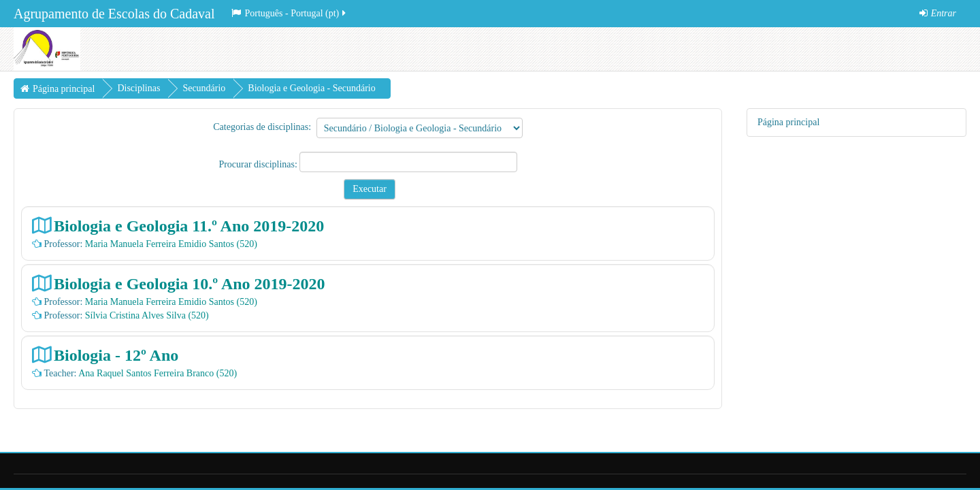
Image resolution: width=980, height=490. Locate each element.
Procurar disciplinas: (259, 164)
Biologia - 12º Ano (116, 355)
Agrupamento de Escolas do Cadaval (114, 14)
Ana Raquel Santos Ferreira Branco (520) (158, 373)
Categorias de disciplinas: (262, 127)
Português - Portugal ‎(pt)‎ (290, 13)
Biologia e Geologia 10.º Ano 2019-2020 (190, 283)
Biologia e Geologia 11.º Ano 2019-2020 (189, 226)
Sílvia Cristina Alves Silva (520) (147, 315)
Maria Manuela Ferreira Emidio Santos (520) (171, 244)
